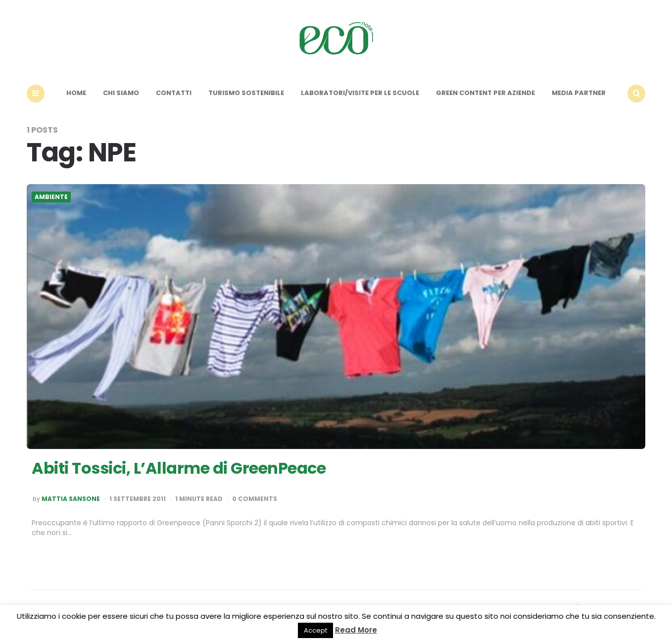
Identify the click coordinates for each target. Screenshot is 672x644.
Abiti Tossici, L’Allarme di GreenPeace (179, 468)
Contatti (174, 93)
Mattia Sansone (71, 499)
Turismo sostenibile (246, 93)
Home (76, 93)
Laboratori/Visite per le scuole (360, 93)
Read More (356, 630)
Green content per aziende (485, 93)
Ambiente (51, 197)
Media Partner (579, 93)
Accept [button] (315, 630)
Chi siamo (121, 93)
